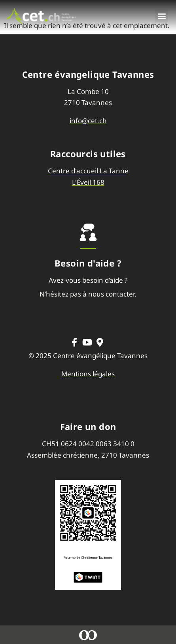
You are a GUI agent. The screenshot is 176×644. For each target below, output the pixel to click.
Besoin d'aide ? (88, 263)
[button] (162, 16)
